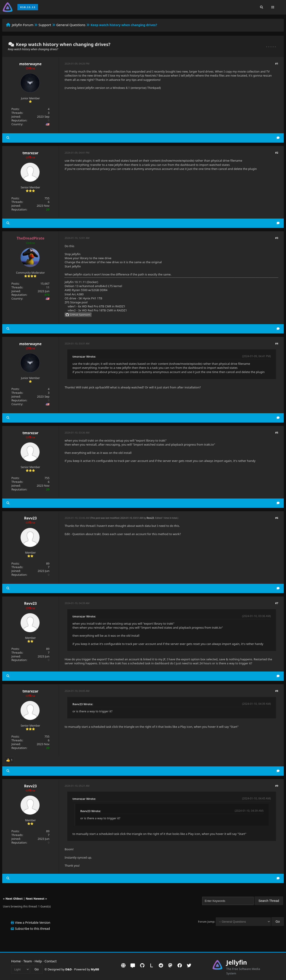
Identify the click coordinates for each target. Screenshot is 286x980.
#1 (277, 64)
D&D (68, 969)
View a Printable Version (33, 923)
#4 (277, 343)
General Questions (71, 25)
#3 (277, 238)
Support (45, 25)
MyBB (95, 969)
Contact (50, 961)
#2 (277, 153)
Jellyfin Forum (23, 25)
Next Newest (35, 899)
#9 (277, 786)
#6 (277, 518)
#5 (277, 433)
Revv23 (30, 518)
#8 (277, 691)
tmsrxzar (30, 153)
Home (16, 961)
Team (28, 961)
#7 (277, 603)
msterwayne (30, 64)
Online (30, 243)
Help (38, 961)
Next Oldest (14, 899)
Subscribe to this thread (32, 929)
